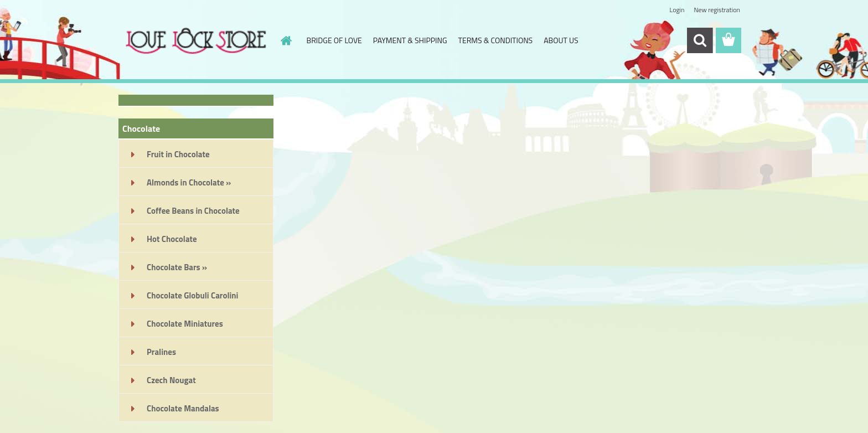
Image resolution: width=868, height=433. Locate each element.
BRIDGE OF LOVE (334, 40)
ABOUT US (561, 40)
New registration (717, 10)
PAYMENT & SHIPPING (410, 40)
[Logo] (195, 41)
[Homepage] (286, 40)
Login (677, 10)
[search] (700, 40)
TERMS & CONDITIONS (496, 40)
